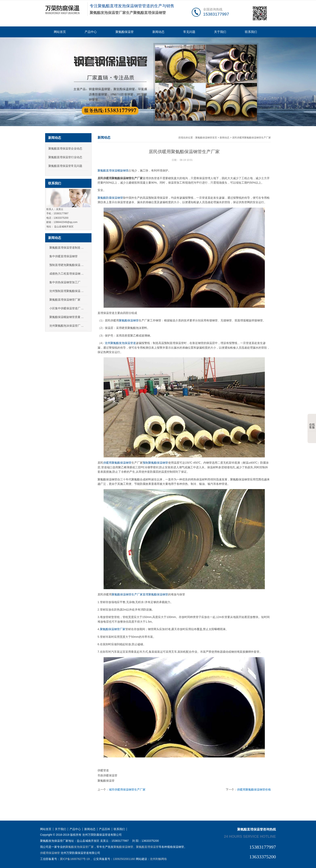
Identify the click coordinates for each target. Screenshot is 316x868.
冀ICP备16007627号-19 (75, 859)
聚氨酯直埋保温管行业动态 (65, 157)
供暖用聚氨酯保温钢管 (117, 463)
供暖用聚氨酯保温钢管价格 (254, 790)
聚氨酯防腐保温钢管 (110, 198)
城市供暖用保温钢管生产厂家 (127, 790)
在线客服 (312, 423)
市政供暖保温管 (107, 775)
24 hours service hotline (250, 836)
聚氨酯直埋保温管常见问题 (65, 166)
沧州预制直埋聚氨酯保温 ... (67, 291)
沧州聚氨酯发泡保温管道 (120, 343)
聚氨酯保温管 (125, 32)
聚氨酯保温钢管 (129, 320)
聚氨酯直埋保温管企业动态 (65, 149)
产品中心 (91, 32)
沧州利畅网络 (158, 859)
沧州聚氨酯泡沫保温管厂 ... (67, 326)
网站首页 (60, 32)
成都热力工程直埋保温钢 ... (67, 274)
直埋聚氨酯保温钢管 (155, 594)
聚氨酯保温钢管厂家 (113, 629)
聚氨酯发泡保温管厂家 (80, 847)
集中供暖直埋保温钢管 (63, 256)
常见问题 (189, 32)
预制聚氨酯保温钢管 (155, 463)
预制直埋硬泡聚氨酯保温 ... (67, 265)
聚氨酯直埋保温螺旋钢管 (113, 170)
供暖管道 (103, 770)
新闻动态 (158, 32)
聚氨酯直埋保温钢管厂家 (65, 300)
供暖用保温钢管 (50, 853)
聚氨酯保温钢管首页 (206, 138)
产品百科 (105, 829)
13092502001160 (124, 859)
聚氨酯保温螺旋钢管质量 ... (67, 317)
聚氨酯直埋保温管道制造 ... (67, 248)
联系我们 (251, 32)
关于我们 (220, 32)
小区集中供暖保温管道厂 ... (67, 308)
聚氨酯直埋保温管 (147, 847)
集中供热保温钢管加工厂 (65, 282)
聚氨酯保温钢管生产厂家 (127, 594)
